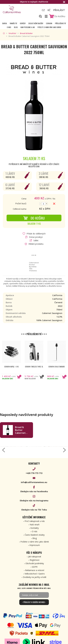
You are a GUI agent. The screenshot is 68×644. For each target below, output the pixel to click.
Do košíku (34, 218)
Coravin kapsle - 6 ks (11, 367)
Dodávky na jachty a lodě (35, 577)
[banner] (18, 9)
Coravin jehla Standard (57, 367)
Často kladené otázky (35, 535)
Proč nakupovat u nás (35, 521)
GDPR (35, 567)
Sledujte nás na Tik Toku (34, 510)
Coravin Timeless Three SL (34, 367)
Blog (16, 27)
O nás (9, 27)
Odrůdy (23, 23)
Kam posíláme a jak (28, 27)
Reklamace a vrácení (35, 570)
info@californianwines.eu (34, 482)
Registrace (35, 560)
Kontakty (35, 528)
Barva (5, 23)
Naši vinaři (35, 525)
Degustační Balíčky (36, 23)
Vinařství (13, 23)
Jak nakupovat (35, 557)
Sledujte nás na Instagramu (34, 501)
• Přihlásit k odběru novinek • (34, 602)
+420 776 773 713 (34, 473)
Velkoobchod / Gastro (35, 574)
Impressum (35, 545)
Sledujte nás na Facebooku (34, 491)
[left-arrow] (4, 450)
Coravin (49, 23)
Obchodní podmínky (35, 563)
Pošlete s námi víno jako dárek (49, 27)
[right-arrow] (64, 450)
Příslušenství (60, 23)
